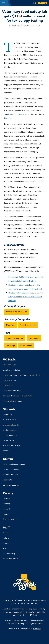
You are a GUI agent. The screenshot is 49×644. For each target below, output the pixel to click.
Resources (7, 499)
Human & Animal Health (16, 312)
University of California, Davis (15, 600)
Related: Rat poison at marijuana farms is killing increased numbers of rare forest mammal (26, 297)
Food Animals (26, 346)
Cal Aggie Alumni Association (15, 464)
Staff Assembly (9, 553)
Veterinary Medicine (15, 338)
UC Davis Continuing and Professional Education (23, 375)
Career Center (9, 440)
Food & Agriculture (28, 325)
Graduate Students (11, 425)
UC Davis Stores (9, 380)
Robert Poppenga (16, 114)
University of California (35, 612)
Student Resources (11, 420)
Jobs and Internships (12, 445)
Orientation (8, 415)
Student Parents (10, 430)
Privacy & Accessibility (35, 609)
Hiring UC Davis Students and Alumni (18, 396)
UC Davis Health (9, 365)
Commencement (10, 435)
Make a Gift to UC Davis (13, 401)
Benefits (6, 514)
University (10, 325)
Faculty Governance (11, 519)
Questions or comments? (13, 609)
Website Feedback (11, 559)
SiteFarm (37, 629)
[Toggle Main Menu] (4, 3)
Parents (6, 451)
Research (7, 509)
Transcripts (7, 480)
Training (6, 538)
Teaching (7, 504)
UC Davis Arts (8, 385)
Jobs (5, 548)
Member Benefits (10, 475)
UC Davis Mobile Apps (12, 391)
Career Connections (11, 469)
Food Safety (34, 338)
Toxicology (11, 346)
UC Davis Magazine (11, 485)
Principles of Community (13, 612)
